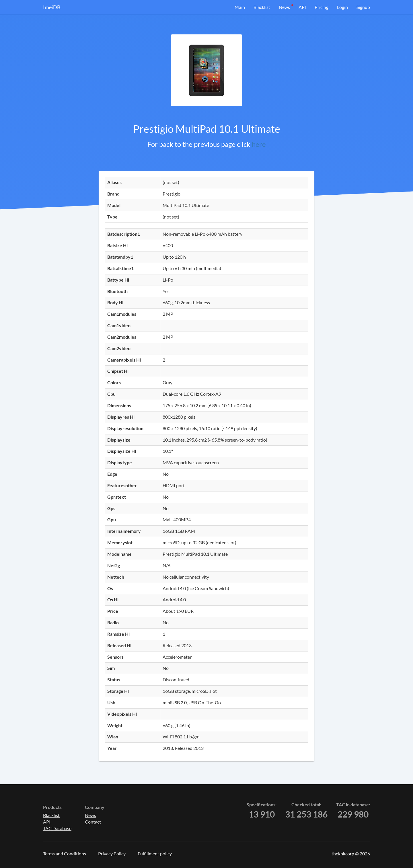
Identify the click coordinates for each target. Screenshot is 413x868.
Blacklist (262, 7)
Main (240, 7)
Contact (93, 822)
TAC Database (57, 828)
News (284, 7)
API (302, 7)
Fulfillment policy (155, 854)
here (259, 144)
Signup (363, 7)
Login (342, 7)
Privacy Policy (112, 854)
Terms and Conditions (65, 854)
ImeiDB (52, 7)
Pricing (322, 7)
